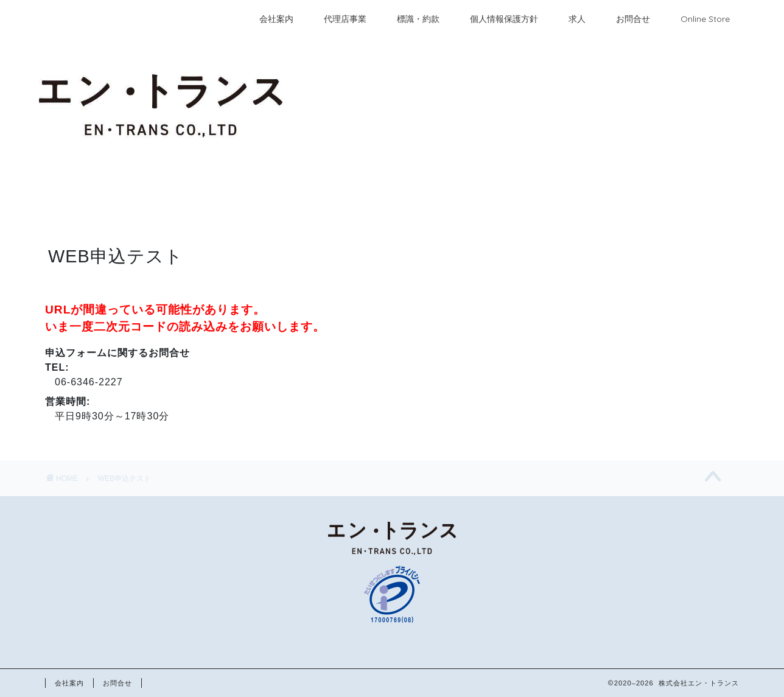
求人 (577, 19)
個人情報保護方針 (504, 19)
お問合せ (633, 19)
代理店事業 (345, 19)
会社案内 (276, 19)
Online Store (705, 19)
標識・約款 (418, 19)
